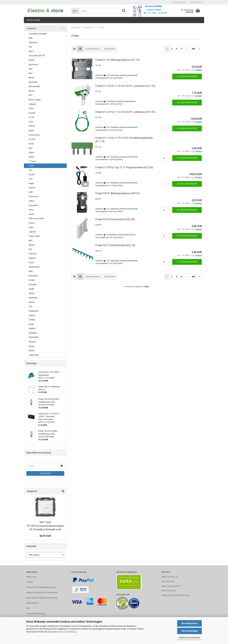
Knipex (32, 223)
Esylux (31, 157)
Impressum (31, 577)
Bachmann (33, 64)
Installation (33, 20)
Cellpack (32, 104)
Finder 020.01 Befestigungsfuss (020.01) (118, 193)
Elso (31, 148)
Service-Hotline (154, 6)
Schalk (32, 280)
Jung (31, 210)
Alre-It (31, 51)
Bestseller (33, 82)
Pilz (30, 249)
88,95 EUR (45, 536)
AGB (28, 608)
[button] (74, 49)
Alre (30, 47)
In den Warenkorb (187, 76)
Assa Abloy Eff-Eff (37, 56)
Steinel (32, 302)
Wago (31, 324)
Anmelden (45, 473)
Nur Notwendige (190, 631)
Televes (32, 315)
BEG (31, 73)
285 (193, 49)
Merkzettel (196, 2)
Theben (32, 320)
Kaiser (31, 214)
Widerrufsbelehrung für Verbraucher (42, 592)
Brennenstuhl (34, 86)
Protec (32, 263)
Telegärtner (34, 311)
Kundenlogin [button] (179, 2)
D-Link (32, 117)
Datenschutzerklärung (67, 632)
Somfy (32, 293)
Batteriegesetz (33, 603)
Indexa (32, 201)
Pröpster (32, 258)
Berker (32, 78)
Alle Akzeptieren (190, 623)
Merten (32, 245)
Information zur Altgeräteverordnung (42, 598)
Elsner (31, 144)
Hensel (32, 188)
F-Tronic (32, 161)
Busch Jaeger (35, 100)
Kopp (31, 227)
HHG (31, 192)
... (187, 49)
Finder (31, 166)
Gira (30, 170)
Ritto (31, 271)
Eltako (31, 152)
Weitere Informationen (189, 638)
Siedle (31, 289)
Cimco (31, 108)
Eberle (31, 130)
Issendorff (33, 205)
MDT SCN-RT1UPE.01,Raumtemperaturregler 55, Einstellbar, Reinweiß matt (45, 526)
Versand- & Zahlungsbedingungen (41, 587)
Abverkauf (33, 42)
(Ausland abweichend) (128, 75)
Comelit (32, 113)
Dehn (31, 122)
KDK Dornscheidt (36, 218)
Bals (31, 69)
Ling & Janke (34, 236)
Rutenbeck (33, 276)
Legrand (32, 232)
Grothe (32, 175)
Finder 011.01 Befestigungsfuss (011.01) (118, 60)
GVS (31, 179)
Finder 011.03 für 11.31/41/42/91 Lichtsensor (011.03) (125, 112)
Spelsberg (33, 298)
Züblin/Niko (34, 355)
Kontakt (30, 582)
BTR (31, 95)
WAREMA (33, 333)
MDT (31, 240)
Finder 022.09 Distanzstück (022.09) (115, 219)
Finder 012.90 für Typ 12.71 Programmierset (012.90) (124, 167)
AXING (32, 60)
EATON (32, 126)
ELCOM (32, 139)
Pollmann (33, 254)
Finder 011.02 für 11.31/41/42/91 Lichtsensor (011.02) (125, 86)
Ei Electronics (35, 135)
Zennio (32, 351)
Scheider (33, 285)
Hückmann (33, 196)
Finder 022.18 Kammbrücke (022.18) (115, 245)
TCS (31, 306)
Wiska (31, 346)
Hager (31, 183)
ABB (31, 38)
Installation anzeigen (38, 34)
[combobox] (93, 49)
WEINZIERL (34, 337)
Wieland (32, 342)
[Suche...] (75, 11)
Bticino (32, 91)
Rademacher (34, 267)
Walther (32, 328)
